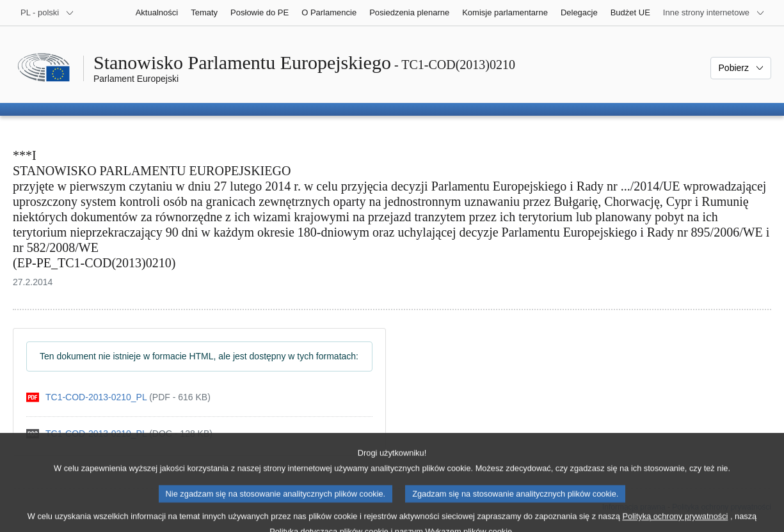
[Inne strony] (714, 13)
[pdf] (118, 397)
